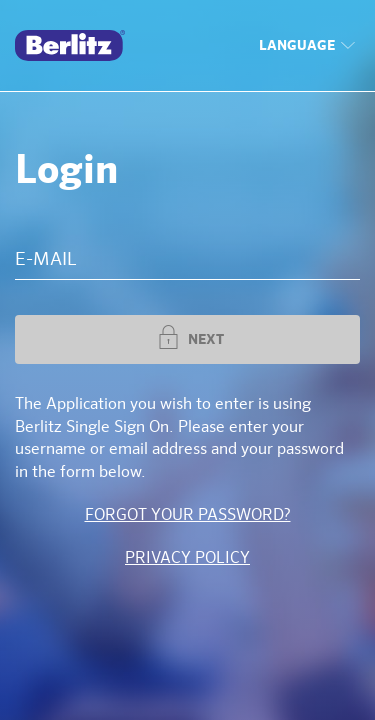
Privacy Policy (187, 559)
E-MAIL (46, 260)
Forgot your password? (188, 516)
